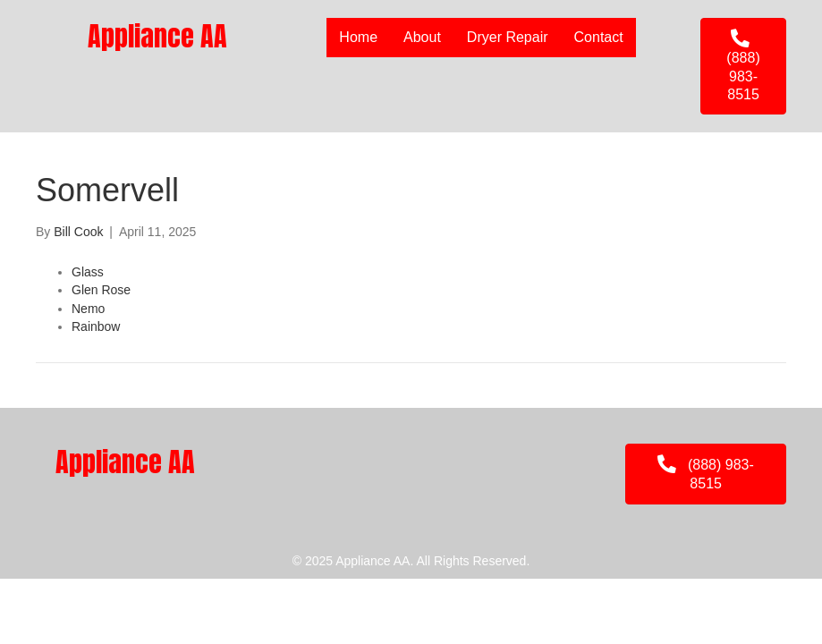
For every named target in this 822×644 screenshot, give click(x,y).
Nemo (88, 309)
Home (358, 37)
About (422, 37)
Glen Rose (101, 290)
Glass (88, 272)
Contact (599, 37)
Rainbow (96, 326)
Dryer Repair (508, 37)
